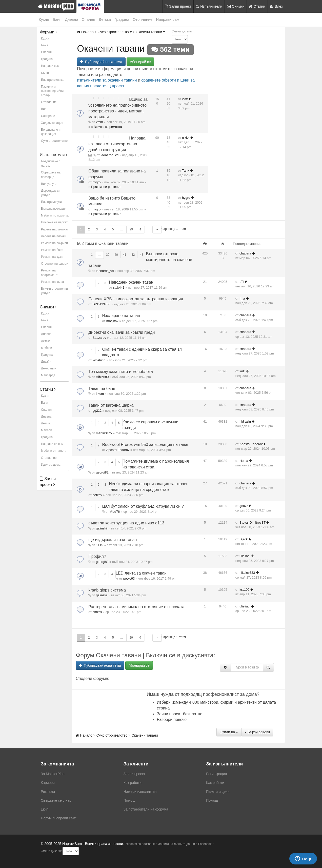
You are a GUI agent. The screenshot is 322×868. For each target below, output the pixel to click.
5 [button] (113, 229)
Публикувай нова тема (101, 62)
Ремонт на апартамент (49, 273)
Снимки (236, 6)
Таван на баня (102, 389)
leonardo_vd (110, 155)
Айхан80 (102, 377)
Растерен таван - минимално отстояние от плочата (136, 607)
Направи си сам (52, 444)
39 (108, 255)
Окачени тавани (150, 32)
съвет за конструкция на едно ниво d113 (126, 523)
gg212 (97, 411)
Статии (257, 6)
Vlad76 (115, 512)
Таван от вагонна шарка (111, 405)
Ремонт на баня (52, 250)
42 (133, 255)
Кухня (44, 19)
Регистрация (216, 774)
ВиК (44, 109)
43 (141, 255)
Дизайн (46, 362)
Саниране (48, 116)
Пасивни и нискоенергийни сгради (52, 91)
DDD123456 (101, 304)
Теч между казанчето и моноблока (121, 372)
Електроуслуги (51, 202)
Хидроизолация (52, 123)
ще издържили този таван (113, 540)
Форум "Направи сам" (59, 818)
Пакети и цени (218, 792)
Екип (45, 809)
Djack (244, 539)
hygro (96, 182)
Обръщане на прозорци (51, 175)
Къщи (45, 73)
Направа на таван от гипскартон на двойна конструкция (117, 144)
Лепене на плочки (54, 236)
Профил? (97, 556)
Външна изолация (54, 209)
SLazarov (99, 338)
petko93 (129, 578)
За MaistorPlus (53, 774)
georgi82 (102, 472)
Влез (276, 6)
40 (116, 255)
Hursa (244, 461)
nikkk (186, 138)
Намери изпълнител (140, 792)
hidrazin (245, 421)
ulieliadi (245, 556)
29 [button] (131, 229)
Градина (122, 19)
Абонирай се (140, 62)
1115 (99, 545)
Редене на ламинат (55, 229)
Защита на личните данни (177, 844)
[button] (157, 230)
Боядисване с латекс (51, 163)
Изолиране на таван (121, 316)
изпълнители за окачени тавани (107, 80)
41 (125, 255)
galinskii (102, 528)
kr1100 (244, 590)
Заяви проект (178, 6)
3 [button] (97, 229)
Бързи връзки (257, 732)
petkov (97, 495)
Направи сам (168, 19)
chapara (245, 253)
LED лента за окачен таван (141, 573)
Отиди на (229, 732)
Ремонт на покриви (54, 243)
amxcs (97, 612)
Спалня (88, 19)
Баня (57, 19)
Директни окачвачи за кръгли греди (122, 332)
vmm (99, 122)
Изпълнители (209, 6)
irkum (100, 394)
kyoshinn (99, 360)
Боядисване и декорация (51, 132)
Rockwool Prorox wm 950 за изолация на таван (146, 445)
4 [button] (105, 229)
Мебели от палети (54, 451)
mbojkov (112, 321)
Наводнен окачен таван (131, 282)
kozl (242, 371)
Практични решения (106, 187)
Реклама (48, 792)
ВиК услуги (49, 184)
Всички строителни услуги (54, 291)
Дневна (72, 19)
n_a (242, 298)
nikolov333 (247, 573)
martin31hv (104, 433)
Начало (85, 32)
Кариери (48, 783)
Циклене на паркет (54, 222)
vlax (185, 99)
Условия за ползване (140, 844)
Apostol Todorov (118, 450)
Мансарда (48, 375)
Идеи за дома (51, 465)
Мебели (46, 348)
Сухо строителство (54, 141)
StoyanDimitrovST (253, 522)
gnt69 (244, 506)
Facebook (205, 844)
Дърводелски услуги (50, 193)
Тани (186, 171)
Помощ (129, 800)
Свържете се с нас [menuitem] (56, 800)
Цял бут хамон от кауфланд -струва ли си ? (143, 506)
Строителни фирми (55, 264)
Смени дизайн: (182, 31)
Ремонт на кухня (53, 257)
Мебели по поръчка (55, 215)
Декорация (49, 368)
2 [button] (89, 229)
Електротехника (52, 80)
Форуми (48, 32)
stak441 (119, 288)
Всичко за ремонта (108, 127)
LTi (241, 282)
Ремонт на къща (52, 282)
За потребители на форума (146, 809)
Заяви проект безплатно (179, 714)
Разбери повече (172, 719)
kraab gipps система (107, 590)
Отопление (143, 19)
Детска (105, 19)
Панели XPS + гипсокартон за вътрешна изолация (136, 299)
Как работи (133, 783)
